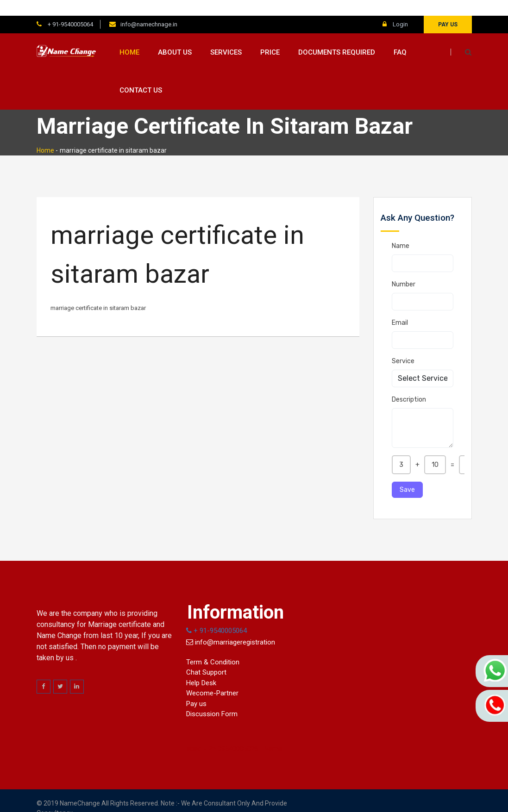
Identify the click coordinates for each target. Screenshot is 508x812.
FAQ (400, 37)
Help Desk (201, 667)
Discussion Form (212, 699)
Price (270, 37)
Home (129, 37)
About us (175, 37)
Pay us (448, 9)
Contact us (141, 75)
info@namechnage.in (149, 9)
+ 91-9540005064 (70, 9)
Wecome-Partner (212, 678)
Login (395, 9)
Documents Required (337, 37)
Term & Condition (213, 646)
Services (226, 37)
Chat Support (206, 657)
